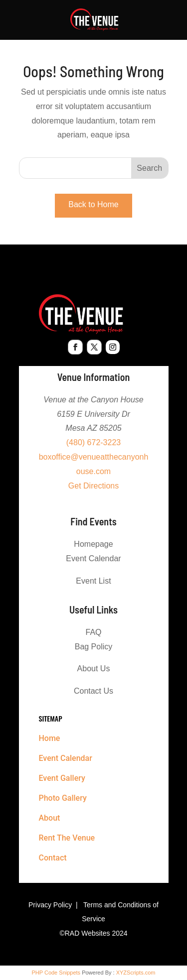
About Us (94, 669)
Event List (93, 581)
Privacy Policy (50, 905)
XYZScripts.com (136, 973)
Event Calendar (93, 558)
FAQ (93, 632)
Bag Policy (94, 647)
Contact (53, 858)
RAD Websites (88, 933)
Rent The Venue (67, 838)
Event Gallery (62, 778)
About (50, 818)
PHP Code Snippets (56, 973)
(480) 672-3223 (93, 442)
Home (50, 738)
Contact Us (93, 691)
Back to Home (93, 204)
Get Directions (93, 486)
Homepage (93, 544)
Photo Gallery (63, 798)
